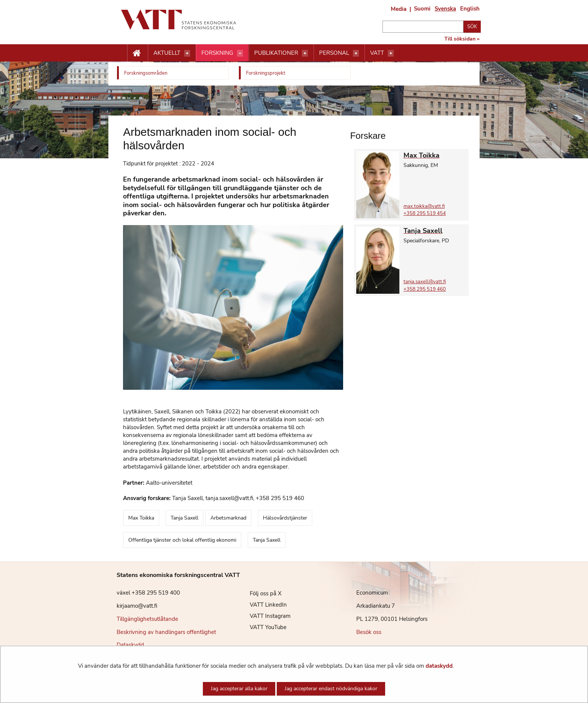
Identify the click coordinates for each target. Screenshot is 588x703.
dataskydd (439, 666)
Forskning (217, 53)
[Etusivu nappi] (137, 53)
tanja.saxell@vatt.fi (425, 282)
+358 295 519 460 (425, 289)
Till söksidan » (462, 39)
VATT (377, 53)
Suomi (422, 9)
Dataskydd (130, 645)
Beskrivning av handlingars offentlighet (166, 632)
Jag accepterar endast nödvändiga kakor (331, 689)
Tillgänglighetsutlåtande (147, 619)
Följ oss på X (260, 593)
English (470, 9)
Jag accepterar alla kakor (239, 689)
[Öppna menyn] (187, 53)
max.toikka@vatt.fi (424, 206)
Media (399, 9)
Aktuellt (167, 53)
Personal (334, 53)
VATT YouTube (262, 627)
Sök (472, 27)
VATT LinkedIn (263, 605)
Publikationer (276, 53)
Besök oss (369, 632)
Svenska (445, 9)
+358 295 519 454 (425, 213)
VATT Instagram (265, 616)
